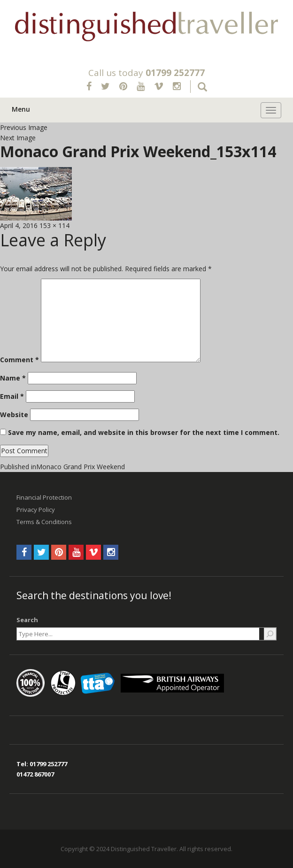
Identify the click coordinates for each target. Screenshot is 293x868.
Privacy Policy (36, 510)
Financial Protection (44, 497)
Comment (19, 360)
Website (14, 415)
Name (13, 378)
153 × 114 (54, 225)
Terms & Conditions (44, 522)
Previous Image (24, 127)
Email (12, 396)
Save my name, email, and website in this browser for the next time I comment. (144, 432)
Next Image (18, 138)
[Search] (270, 634)
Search (27, 620)
